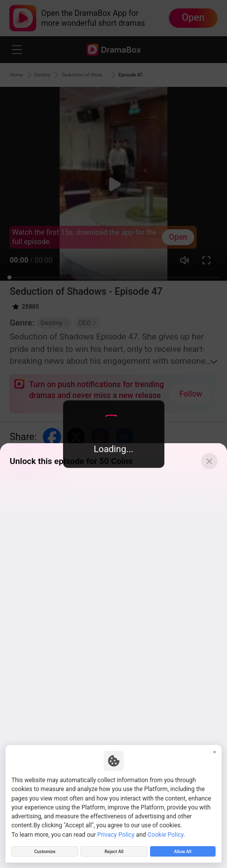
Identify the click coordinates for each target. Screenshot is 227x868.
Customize (45, 850)
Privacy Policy (116, 831)
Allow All (183, 850)
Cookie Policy (165, 831)
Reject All (114, 850)
